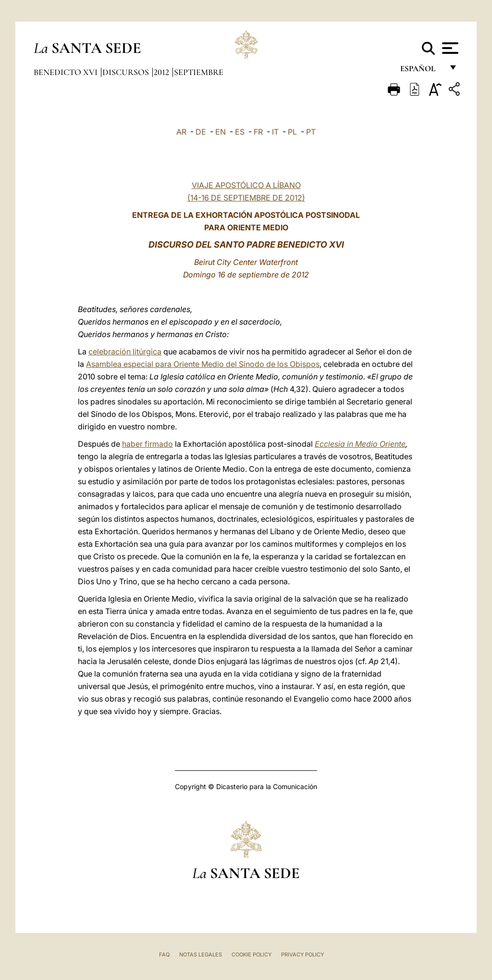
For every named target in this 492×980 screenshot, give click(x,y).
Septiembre (199, 72)
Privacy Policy (302, 955)
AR (181, 132)
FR (258, 132)
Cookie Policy (252, 955)
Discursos (127, 72)
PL (292, 132)
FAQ (164, 955)
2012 (162, 72)
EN (221, 132)
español (422, 71)
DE (201, 132)
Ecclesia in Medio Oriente (360, 444)
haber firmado (148, 444)
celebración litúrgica (125, 352)
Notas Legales (201, 955)
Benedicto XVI (67, 72)
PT (311, 132)
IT (275, 132)
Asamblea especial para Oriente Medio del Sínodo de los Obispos (203, 364)
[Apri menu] (449, 48)
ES (240, 132)
